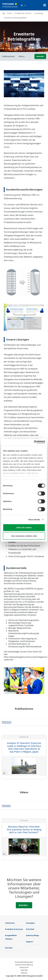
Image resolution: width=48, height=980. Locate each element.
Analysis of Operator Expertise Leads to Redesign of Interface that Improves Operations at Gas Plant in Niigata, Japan (24, 747)
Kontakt (40, 56)
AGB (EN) (24, 970)
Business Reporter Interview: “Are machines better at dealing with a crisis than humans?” (24, 829)
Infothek (30, 929)
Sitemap (24, 973)
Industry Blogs (32, 935)
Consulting (39, 13)
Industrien (10, 923)
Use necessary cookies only (24, 536)
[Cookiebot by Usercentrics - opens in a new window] (34, 442)
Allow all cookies (24, 528)
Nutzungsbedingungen (24, 962)
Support (30, 942)
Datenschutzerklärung (24, 965)
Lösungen (30, 923)
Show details (34, 520)
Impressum (24, 967)
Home (9, 13)
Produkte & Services (23, 13)
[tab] (7, 722)
